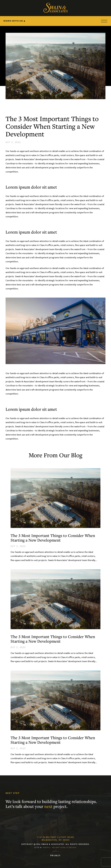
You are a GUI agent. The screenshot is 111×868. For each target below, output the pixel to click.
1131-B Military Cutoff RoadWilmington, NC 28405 (55, 838)
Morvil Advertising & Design (60, 847)
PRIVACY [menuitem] (55, 856)
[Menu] (103, 21)
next (48, 807)
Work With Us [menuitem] (13, 21)
